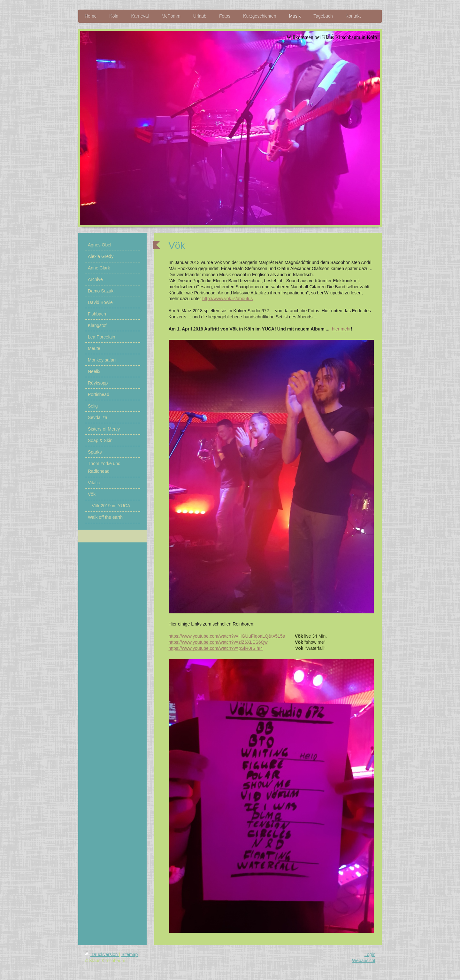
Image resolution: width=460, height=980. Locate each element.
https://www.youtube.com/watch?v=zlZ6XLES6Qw (218, 642)
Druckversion (102, 954)
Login (370, 954)
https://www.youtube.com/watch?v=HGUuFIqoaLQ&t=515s (227, 636)
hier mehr (341, 329)
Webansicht (364, 961)
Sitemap (130, 954)
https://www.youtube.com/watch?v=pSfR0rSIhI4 (216, 648)
